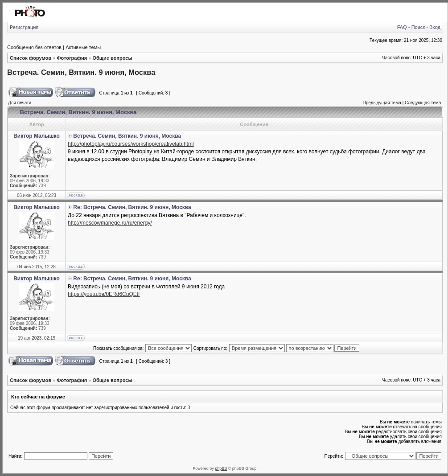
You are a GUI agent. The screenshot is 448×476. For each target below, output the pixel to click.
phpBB (221, 468)
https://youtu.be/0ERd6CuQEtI (104, 294)
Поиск (418, 27)
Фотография (72, 58)
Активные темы (83, 47)
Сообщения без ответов (34, 47)
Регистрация (24, 27)
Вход (435, 27)
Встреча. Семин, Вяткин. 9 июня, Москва (81, 72)
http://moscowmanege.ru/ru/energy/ (110, 223)
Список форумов (31, 58)
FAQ (402, 27)
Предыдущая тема (382, 103)
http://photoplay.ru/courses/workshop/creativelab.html (131, 144)
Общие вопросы (112, 58)
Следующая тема (423, 103)
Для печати (20, 103)
